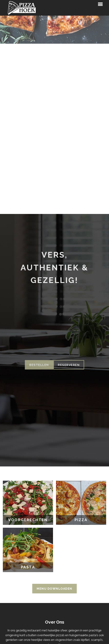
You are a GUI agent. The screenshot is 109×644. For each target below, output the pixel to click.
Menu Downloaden (54, 589)
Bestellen (35, 365)
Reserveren (65, 365)
